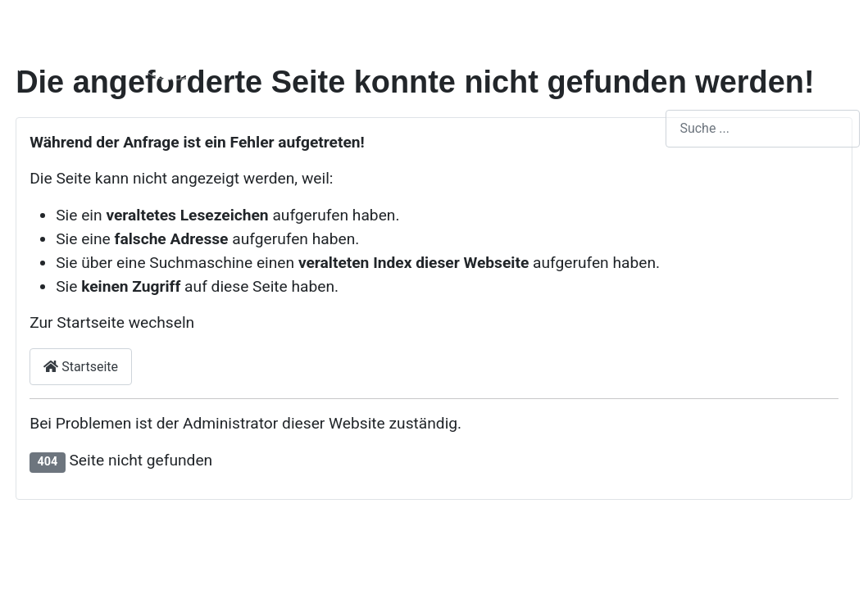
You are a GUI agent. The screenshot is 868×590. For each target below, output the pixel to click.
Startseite (81, 367)
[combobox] (763, 128)
